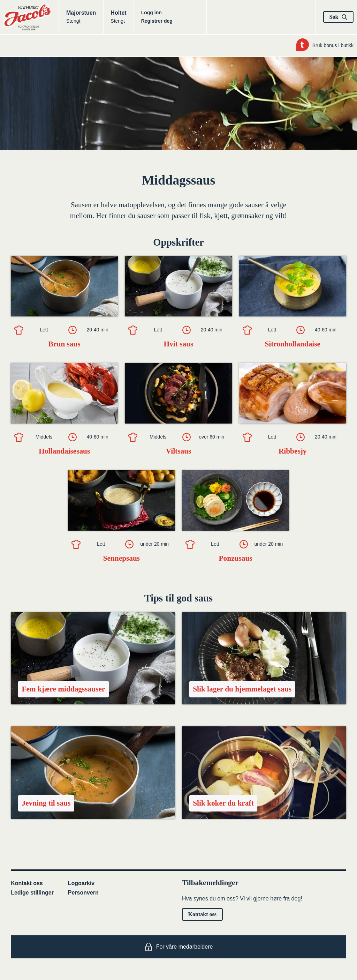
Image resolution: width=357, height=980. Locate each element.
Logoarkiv (81, 883)
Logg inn (151, 13)
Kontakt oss (27, 883)
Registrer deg (157, 21)
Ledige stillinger (32, 893)
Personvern (83, 893)
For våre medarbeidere (179, 947)
